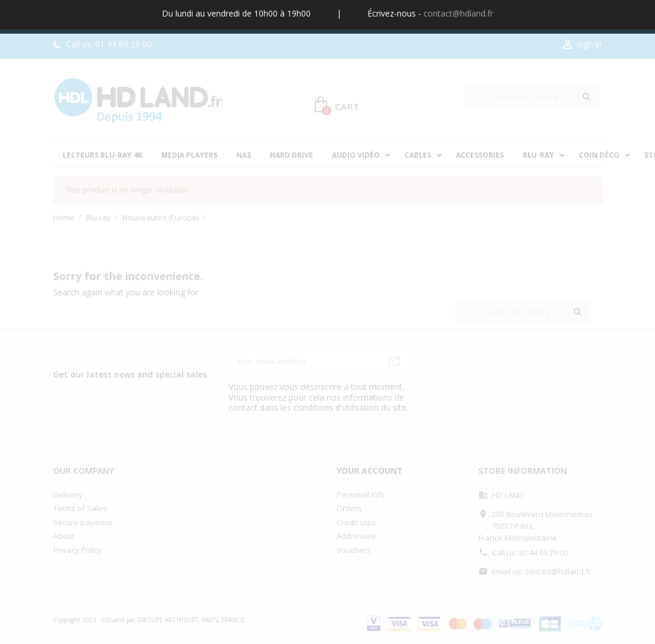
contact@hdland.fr (458, 13)
